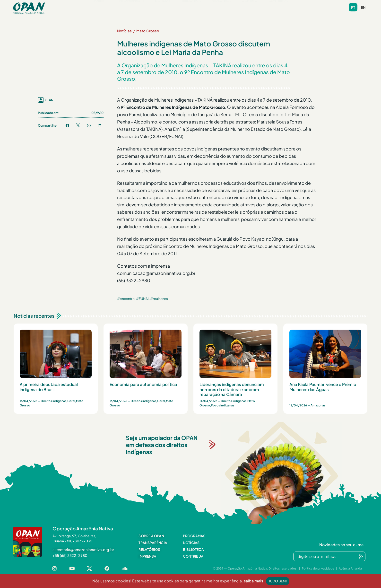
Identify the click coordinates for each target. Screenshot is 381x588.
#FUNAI (142, 298)
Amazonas (318, 405)
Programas (132, 8)
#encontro (126, 298)
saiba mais (253, 585)
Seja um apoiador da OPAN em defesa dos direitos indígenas (162, 445)
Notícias (163, 8)
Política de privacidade (318, 568)
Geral (71, 401)
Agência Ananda (350, 568)
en (363, 7)
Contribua (278, 8)
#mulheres (159, 298)
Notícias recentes (34, 316)
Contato (250, 8)
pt (353, 7)
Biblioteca (191, 8)
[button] (101, 8)
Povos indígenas (223, 405)
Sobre (101, 8)
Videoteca (221, 8)
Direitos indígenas (54, 401)
